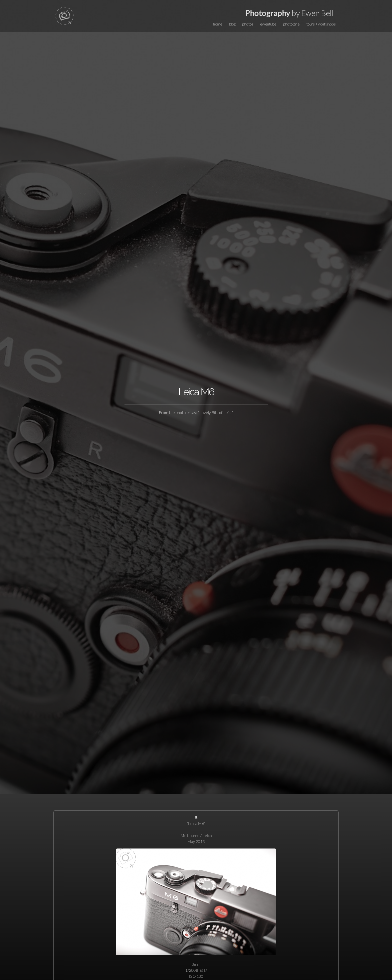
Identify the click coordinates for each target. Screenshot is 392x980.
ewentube (268, 24)
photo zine (291, 24)
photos (248, 24)
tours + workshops (321, 24)
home (218, 24)
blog (232, 24)
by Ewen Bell (289, 13)
